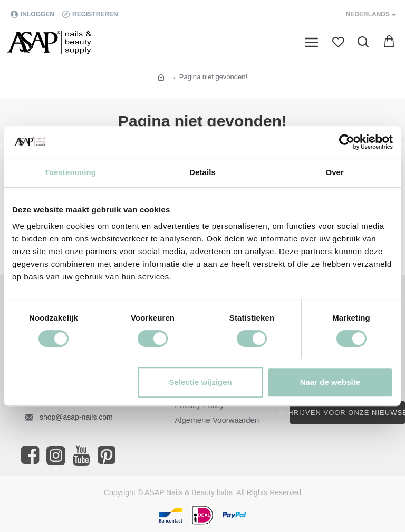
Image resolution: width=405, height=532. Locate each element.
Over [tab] (335, 172)
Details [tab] (202, 172)
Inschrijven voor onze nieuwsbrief (348, 413)
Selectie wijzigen (201, 382)
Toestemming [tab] (71, 172)
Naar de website (330, 382)
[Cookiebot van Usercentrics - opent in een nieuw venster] (347, 142)
